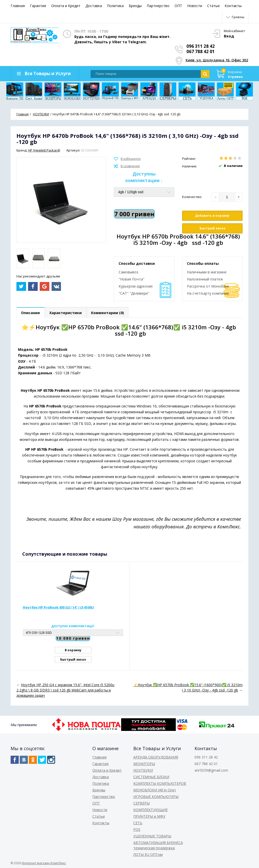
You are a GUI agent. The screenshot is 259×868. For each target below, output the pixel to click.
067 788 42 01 (201, 51)
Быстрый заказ (212, 228)
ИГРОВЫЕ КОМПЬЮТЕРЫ (156, 797)
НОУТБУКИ (143, 770)
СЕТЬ (138, 823)
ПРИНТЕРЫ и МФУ (149, 816)
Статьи (213, 6)
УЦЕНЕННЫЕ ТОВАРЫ (152, 836)
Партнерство (158, 6)
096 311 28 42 (201, 46)
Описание (31, 313)
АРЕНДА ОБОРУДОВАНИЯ (156, 757)
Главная (18, 6)
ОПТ (178, 6)
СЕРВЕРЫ (142, 803)
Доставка (94, 6)
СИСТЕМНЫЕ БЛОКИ (151, 777)
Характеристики (66, 313)
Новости (195, 6)
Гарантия (38, 6)
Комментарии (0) (108, 313)
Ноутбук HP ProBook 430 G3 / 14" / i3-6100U (58, 607)
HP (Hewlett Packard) (44, 150)
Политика (115, 6)
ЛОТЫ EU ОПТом (148, 854)
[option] (23, 258)
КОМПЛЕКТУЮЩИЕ (150, 810)
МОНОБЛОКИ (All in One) (155, 790)
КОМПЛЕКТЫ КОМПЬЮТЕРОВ (160, 783)
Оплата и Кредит (66, 6)
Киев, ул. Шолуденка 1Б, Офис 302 (217, 60)
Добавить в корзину (212, 216)
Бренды (135, 6)
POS (137, 829)
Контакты (233, 6)
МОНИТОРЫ (144, 764)
